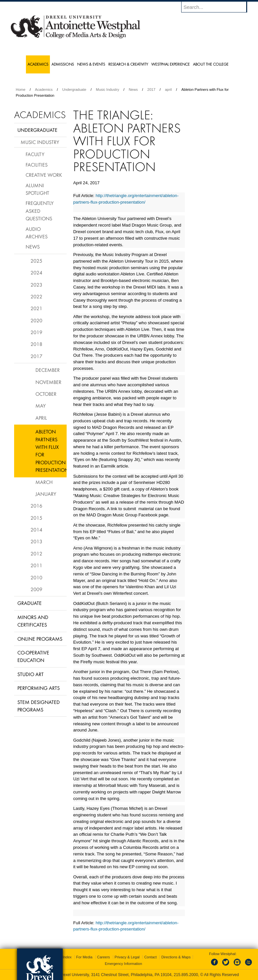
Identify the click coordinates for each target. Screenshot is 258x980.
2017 (151, 90)
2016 (36, 506)
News (133, 90)
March (44, 482)
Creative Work (44, 175)
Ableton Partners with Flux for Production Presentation (51, 451)
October (46, 394)
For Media (84, 957)
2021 (36, 308)
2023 (36, 285)
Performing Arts (39, 688)
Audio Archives (37, 233)
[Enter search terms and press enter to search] (217, 7)
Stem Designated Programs (39, 706)
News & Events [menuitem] (91, 64)
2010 (36, 577)
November (48, 382)
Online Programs (40, 639)
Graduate (30, 603)
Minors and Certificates (33, 621)
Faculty (35, 154)
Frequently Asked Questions (40, 211)
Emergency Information (123, 964)
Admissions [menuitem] (63, 64)
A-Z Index (64, 957)
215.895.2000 (186, 975)
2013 (36, 541)
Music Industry (107, 90)
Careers (104, 957)
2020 (36, 320)
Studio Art (31, 674)
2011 (36, 565)
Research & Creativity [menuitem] (128, 64)
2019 (36, 332)
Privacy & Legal (127, 957)
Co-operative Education (33, 656)
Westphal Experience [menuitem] (171, 64)
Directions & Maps (176, 957)
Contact (150, 957)
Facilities (37, 165)
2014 (36, 530)
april (168, 90)
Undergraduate (74, 90)
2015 (36, 518)
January (46, 494)
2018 (36, 344)
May (41, 406)
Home (21, 90)
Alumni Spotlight (37, 189)
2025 (36, 261)
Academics (44, 90)
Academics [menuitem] (38, 64)
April (41, 418)
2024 (36, 272)
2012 (36, 553)
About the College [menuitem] (211, 64)
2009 (36, 589)
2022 (36, 296)
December (48, 370)
